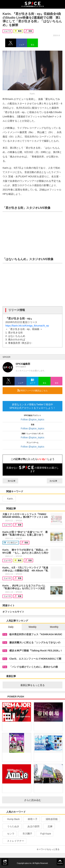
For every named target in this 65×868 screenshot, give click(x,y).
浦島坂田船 (50, 819)
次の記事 (55, 481)
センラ (9, 834)
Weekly (33, 627)
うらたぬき (12, 826)
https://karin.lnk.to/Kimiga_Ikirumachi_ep (27, 326)
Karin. (9, 499)
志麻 (49, 826)
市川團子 (26, 834)
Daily (11, 627)
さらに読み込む (42, 800)
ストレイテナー (14, 841)
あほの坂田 (32, 826)
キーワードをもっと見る (49, 849)
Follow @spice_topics (33, 419)
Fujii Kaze (44, 834)
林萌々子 (31, 819)
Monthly (54, 627)
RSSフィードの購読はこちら (38, 390)
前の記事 (10, 481)
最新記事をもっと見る (40, 685)
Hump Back (12, 819)
